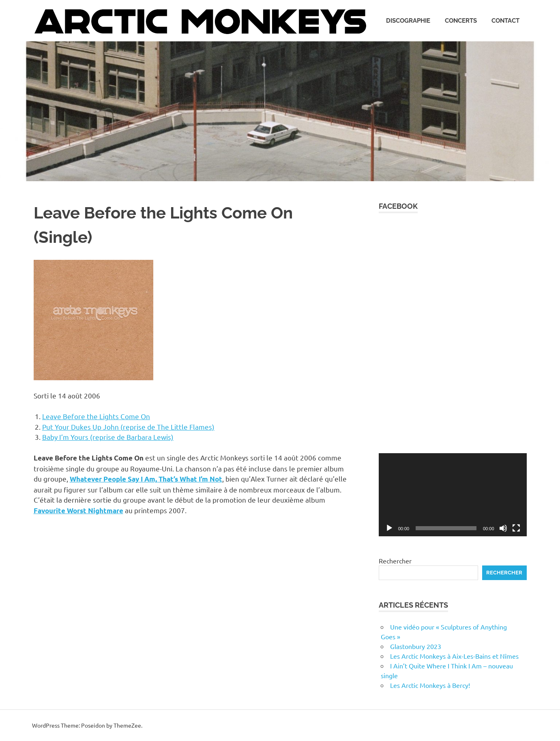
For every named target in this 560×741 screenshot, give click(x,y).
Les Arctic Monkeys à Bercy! (430, 685)
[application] (453, 495)
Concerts (461, 21)
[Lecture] (389, 528)
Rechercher (395, 561)
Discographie (408, 21)
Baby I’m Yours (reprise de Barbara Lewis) (108, 437)
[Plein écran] (516, 528)
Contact (505, 21)
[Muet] (503, 528)
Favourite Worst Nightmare (78, 511)
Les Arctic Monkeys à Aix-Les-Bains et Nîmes (454, 656)
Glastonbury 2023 (416, 646)
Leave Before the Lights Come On (96, 416)
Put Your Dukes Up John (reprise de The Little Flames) (128, 427)
